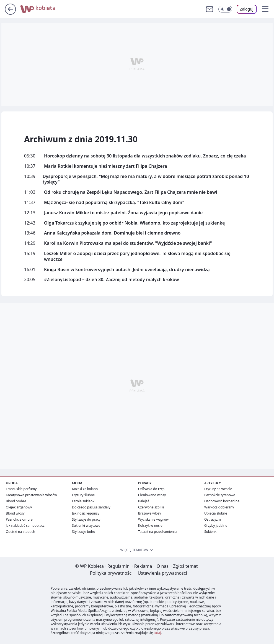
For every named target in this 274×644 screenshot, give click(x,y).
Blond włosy (15, 513)
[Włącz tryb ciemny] (225, 9)
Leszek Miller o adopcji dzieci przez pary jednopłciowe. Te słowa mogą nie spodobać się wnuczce (137, 256)
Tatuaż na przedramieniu (157, 532)
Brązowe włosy (150, 513)
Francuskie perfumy (21, 489)
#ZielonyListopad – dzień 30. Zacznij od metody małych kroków (111, 280)
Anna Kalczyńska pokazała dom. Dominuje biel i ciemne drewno (112, 233)
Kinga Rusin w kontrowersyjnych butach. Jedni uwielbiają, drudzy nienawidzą (127, 270)
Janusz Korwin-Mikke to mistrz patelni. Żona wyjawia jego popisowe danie (123, 213)
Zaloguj (247, 9)
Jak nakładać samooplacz (25, 525)
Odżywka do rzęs (151, 489)
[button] (265, 9)
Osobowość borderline (222, 501)
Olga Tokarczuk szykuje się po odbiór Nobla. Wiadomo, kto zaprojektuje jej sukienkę (134, 223)
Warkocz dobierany (219, 507)
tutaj (157, 633)
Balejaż (144, 501)
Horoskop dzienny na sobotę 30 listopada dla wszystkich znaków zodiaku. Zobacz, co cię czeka (145, 156)
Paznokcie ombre (19, 519)
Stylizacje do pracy (86, 519)
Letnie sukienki (84, 501)
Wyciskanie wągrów (153, 519)
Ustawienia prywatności (161, 573)
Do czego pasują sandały (91, 507)
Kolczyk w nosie (150, 525)
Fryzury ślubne (83, 495)
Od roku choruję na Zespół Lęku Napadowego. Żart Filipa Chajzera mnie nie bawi (131, 192)
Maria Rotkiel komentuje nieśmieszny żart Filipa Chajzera (106, 166)
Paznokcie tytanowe (220, 495)
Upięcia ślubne (216, 513)
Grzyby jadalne (216, 525)
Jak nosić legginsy (86, 513)
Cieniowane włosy (152, 495)
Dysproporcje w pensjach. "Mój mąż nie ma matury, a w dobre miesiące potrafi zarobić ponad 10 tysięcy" (146, 179)
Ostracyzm (213, 519)
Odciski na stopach (20, 532)
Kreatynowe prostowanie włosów (31, 495)
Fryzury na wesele (218, 489)
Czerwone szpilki (151, 507)
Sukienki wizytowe (86, 525)
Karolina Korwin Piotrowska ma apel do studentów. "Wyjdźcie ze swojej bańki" (128, 243)
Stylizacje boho (84, 532)
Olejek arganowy (19, 507)
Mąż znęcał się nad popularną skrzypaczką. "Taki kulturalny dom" (114, 203)
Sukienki (211, 532)
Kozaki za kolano (85, 489)
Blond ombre (16, 501)
